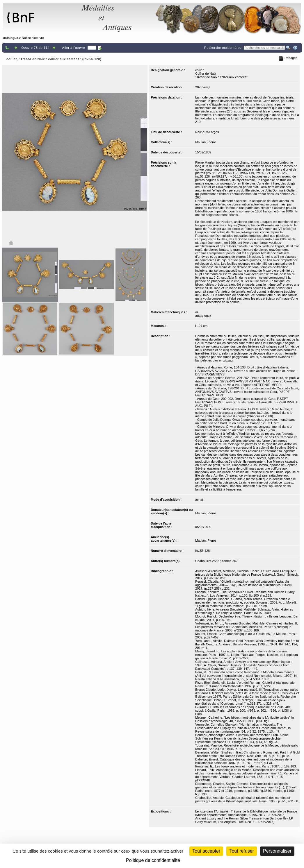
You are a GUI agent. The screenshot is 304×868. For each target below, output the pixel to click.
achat (199, 500)
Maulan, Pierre (206, 142)
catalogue (11, 38)
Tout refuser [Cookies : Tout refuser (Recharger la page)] (241, 851)
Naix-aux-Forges (207, 132)
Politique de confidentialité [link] (153, 860)
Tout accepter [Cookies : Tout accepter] (206, 851)
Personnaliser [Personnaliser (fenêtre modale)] (277, 851)
